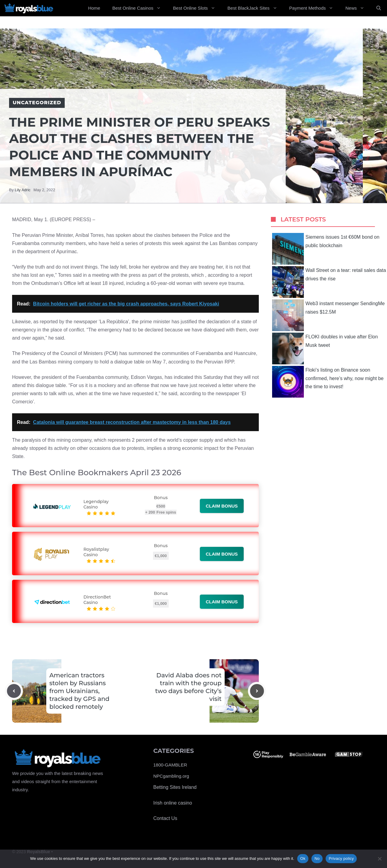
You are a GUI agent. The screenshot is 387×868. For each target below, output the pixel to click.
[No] (379, 859)
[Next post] (257, 691)
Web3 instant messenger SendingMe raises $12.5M (328, 315)
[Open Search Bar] (379, 8)
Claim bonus (222, 506)
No (317, 858)
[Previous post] (14, 691)
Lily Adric (23, 190)
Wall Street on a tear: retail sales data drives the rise (329, 282)
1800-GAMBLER (170, 765)
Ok (303, 858)
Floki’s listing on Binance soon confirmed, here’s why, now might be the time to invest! (328, 382)
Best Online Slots (197, 8)
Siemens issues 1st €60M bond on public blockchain (326, 249)
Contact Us (165, 818)
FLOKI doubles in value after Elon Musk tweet (325, 348)
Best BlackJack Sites (255, 8)
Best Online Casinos (140, 8)
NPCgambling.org (171, 776)
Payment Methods (314, 8)
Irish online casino (173, 803)
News (358, 8)
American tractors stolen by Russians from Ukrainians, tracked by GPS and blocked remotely (79, 691)
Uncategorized (37, 103)
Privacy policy (341, 858)
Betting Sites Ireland (175, 787)
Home (94, 8)
